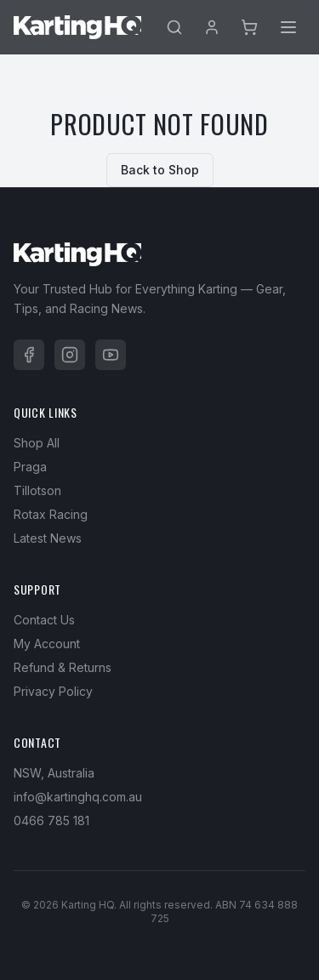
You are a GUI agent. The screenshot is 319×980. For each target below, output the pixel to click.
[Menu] (288, 27)
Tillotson (37, 490)
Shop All (37, 443)
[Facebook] (29, 355)
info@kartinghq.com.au (78, 797)
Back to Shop (160, 170)
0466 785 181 (51, 820)
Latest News (48, 538)
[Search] (174, 27)
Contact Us (44, 620)
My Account (47, 644)
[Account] (212, 27)
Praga (30, 467)
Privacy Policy (53, 691)
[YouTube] (111, 355)
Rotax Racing (51, 514)
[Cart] (249, 27)
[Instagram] (70, 355)
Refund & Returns (63, 667)
